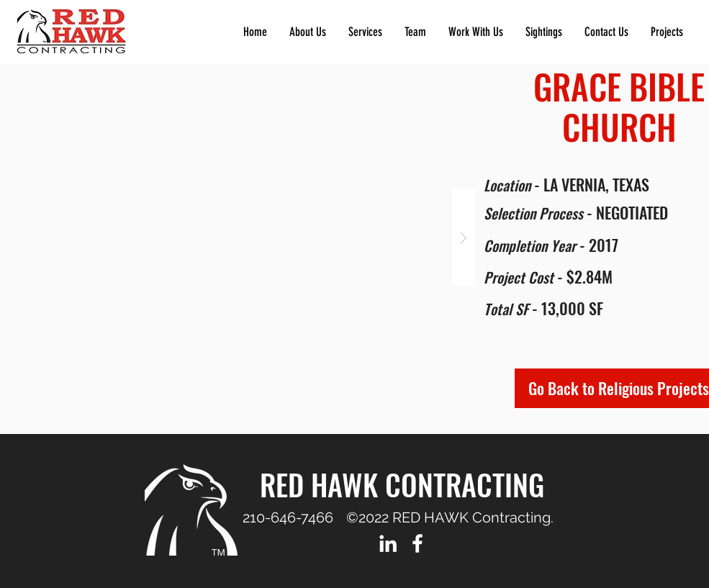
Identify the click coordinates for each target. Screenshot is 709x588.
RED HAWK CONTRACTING (402, 484)
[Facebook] (417, 543)
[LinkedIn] (388, 543)
